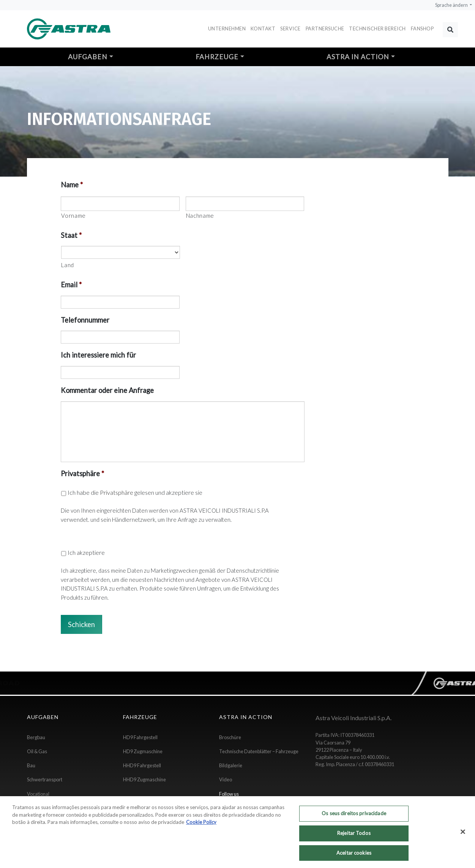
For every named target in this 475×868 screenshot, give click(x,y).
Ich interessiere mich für (98, 355)
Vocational (38, 794)
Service (290, 29)
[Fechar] (463, 837)
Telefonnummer (85, 320)
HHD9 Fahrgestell (142, 765)
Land (68, 265)
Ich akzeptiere (86, 552)
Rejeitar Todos (354, 838)
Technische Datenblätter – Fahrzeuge (259, 751)
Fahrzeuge (217, 57)
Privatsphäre (82, 474)
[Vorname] (120, 204)
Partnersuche (325, 29)
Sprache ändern (452, 5)
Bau (31, 765)
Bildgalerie (231, 765)
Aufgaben (88, 57)
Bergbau (36, 737)
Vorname (73, 215)
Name (72, 185)
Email (71, 285)
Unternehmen (227, 29)
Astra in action (358, 57)
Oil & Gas (37, 751)
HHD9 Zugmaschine (144, 779)
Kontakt (263, 29)
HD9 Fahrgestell (140, 737)
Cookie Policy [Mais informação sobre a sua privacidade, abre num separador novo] (201, 827)
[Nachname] (245, 204)
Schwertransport (45, 779)
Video (226, 779)
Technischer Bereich (377, 29)
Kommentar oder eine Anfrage (107, 390)
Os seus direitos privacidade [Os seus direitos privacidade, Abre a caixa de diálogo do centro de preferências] (354, 818)
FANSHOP (422, 29)
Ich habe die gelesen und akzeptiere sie (135, 492)
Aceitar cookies (354, 858)
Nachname (200, 215)
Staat (71, 235)
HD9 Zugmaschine (143, 751)
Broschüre (230, 737)
